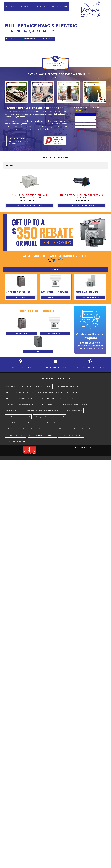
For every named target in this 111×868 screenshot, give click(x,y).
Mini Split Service (55, 282)
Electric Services (45, 39)
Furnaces (38, 337)
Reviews (43, 7)
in (19, 372)
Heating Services (14, 39)
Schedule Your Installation (29, 191)
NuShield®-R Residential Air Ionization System (30, 183)
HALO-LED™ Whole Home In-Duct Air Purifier (82, 183)
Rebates (35, 7)
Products (25, 7)
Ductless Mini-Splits (55, 318)
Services (15, 7)
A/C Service (56, 255)
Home (7, 7)
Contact (52, 7)
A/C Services (29, 39)
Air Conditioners (22, 318)
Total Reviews (55, 66)
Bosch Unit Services (90, 282)
